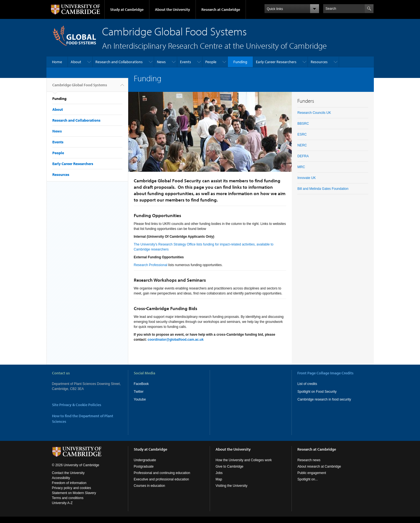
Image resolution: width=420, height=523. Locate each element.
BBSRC (303, 124)
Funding (240, 62)
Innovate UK (307, 178)
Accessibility (61, 478)
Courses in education (150, 486)
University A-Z (62, 503)
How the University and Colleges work (244, 460)
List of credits (307, 384)
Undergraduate (145, 460)
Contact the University (68, 473)
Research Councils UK (314, 113)
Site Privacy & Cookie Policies (77, 405)
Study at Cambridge (127, 9)
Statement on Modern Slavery (74, 493)
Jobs (219, 473)
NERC (302, 145)
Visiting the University (232, 486)
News (161, 62)
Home (57, 62)
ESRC (302, 134)
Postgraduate (144, 466)
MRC (301, 167)
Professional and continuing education (162, 473)
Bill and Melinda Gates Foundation (323, 189)
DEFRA (303, 156)
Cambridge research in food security (324, 399)
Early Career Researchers (276, 62)
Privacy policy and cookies (72, 488)
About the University (172, 9)
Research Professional (151, 265)
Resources (319, 62)
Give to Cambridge (229, 466)
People (211, 62)
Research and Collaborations (119, 62)
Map (219, 479)
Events (186, 62)
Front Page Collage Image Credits (325, 373)
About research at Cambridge (319, 466)
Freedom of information (69, 483)
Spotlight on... (307, 479)
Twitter (139, 392)
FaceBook (141, 384)
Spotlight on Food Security (317, 392)
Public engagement (312, 473)
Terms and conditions (68, 498)
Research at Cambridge (221, 9)
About (76, 62)
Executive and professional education (161, 479)
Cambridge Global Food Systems (80, 87)
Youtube (140, 399)
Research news (309, 460)
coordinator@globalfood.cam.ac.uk (176, 340)
